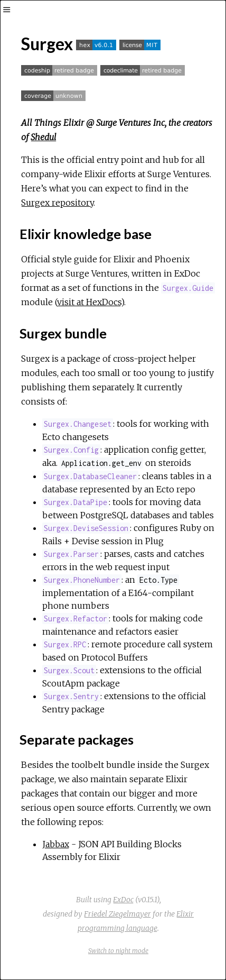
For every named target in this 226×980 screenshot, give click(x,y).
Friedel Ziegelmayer (117, 914)
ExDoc (123, 900)
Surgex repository (57, 203)
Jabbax (56, 844)
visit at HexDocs (89, 302)
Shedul (44, 137)
